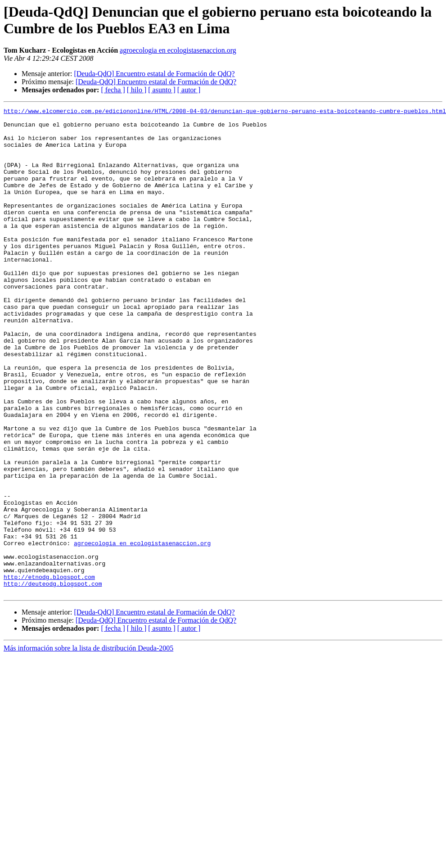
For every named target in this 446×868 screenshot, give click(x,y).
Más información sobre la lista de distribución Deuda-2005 (88, 745)
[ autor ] (189, 90)
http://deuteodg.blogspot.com (53, 679)
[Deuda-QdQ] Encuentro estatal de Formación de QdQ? (154, 74)
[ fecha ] (113, 90)
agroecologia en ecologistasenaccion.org (178, 50)
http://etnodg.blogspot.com (49, 671)
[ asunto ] (162, 90)
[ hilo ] (137, 90)
